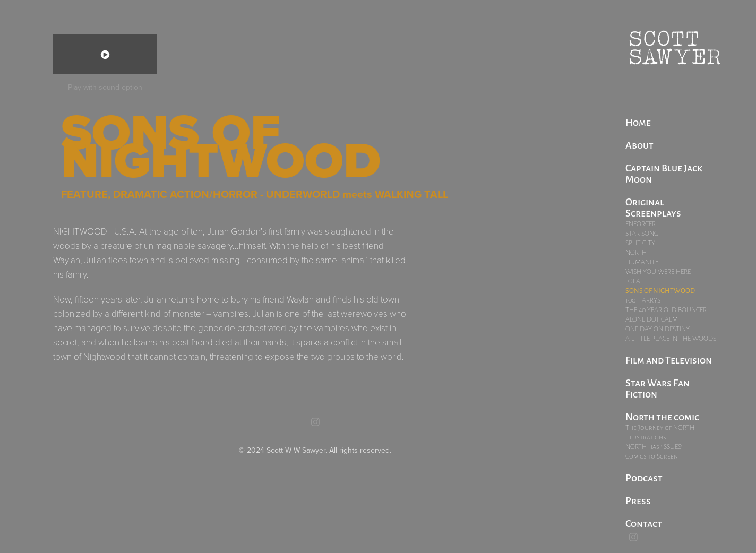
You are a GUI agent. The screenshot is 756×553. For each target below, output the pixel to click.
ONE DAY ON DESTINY (658, 329)
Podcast (644, 477)
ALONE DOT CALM (652, 319)
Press (638, 500)
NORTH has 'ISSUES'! (655, 447)
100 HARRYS (643, 300)
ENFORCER (641, 224)
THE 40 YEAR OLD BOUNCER (666, 310)
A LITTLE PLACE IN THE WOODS (671, 338)
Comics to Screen (652, 456)
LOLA (633, 281)
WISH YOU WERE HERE (658, 271)
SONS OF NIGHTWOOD (660, 290)
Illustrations (646, 437)
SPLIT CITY (640, 243)
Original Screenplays (653, 207)
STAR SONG (642, 233)
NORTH (636, 252)
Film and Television (669, 359)
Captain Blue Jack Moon (664, 173)
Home (638, 122)
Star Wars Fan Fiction (658, 388)
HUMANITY (642, 262)
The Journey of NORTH (660, 427)
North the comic (662, 416)
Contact (644, 523)
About (639, 144)
